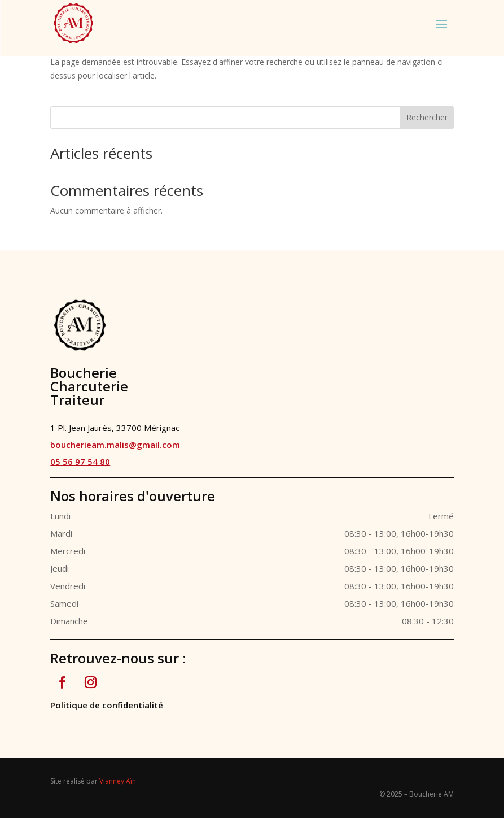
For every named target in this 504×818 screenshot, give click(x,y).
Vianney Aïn (118, 781)
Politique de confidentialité (107, 705)
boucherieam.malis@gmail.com (115, 445)
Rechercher (427, 117)
